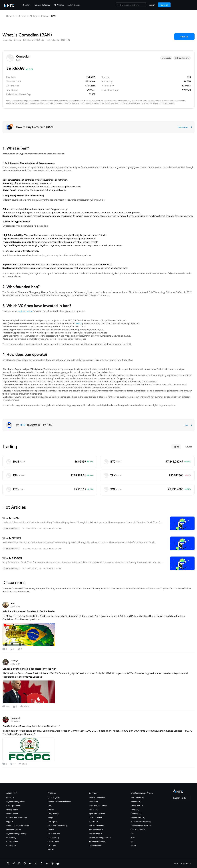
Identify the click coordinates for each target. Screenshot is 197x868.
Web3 (79, 323)
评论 (8, 706)
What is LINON (11, 518)
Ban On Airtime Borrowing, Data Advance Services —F (31, 726)
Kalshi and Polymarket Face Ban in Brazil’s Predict (29, 611)
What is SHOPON (12, 558)
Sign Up (184, 37)
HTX (23, 425)
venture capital (25, 311)
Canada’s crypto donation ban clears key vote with (29, 669)
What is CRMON (12, 538)
